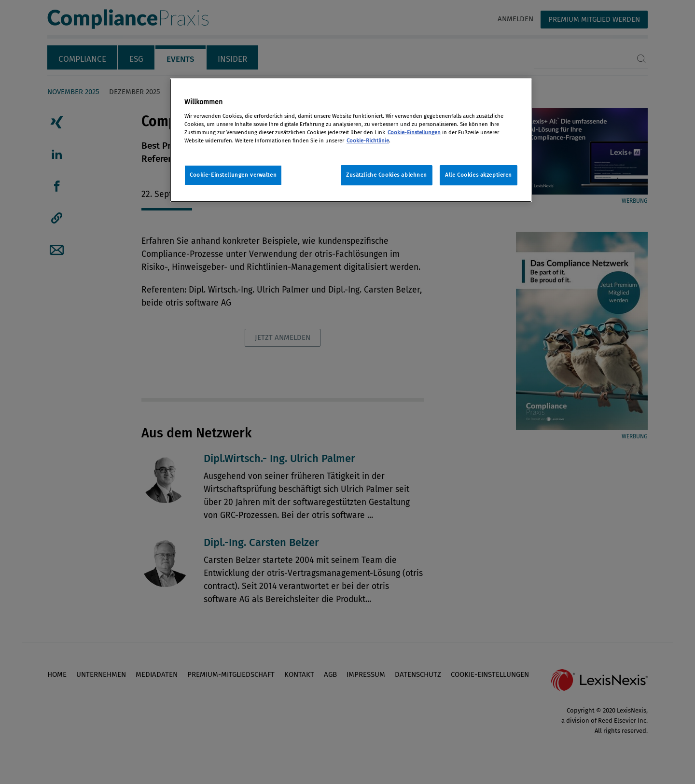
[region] (351, 140)
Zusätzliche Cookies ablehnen (387, 175)
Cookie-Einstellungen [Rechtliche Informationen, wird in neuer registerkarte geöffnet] (414, 132)
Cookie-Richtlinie (368, 140)
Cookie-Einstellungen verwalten (233, 175)
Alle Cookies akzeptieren (479, 175)
